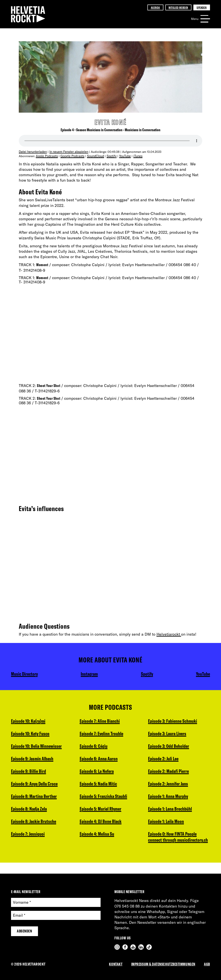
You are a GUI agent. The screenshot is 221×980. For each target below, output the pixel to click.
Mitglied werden (178, 7)
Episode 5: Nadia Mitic (99, 773)
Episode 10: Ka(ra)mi (29, 721)
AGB (207, 964)
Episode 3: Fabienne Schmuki (106, 838)
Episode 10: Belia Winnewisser (38, 747)
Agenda (155, 7)
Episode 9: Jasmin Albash (34, 760)
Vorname (22, 902)
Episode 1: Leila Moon (167, 799)
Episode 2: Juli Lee (164, 734)
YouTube (122, 156)
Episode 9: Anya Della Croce (36, 786)
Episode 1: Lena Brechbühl (172, 786)
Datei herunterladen (32, 151)
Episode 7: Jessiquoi (29, 838)
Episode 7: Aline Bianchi (32, 851)
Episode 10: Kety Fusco (31, 734)
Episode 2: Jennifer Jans (169, 760)
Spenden (202, 7)
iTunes (135, 156)
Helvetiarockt (169, 634)
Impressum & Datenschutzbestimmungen (163, 964)
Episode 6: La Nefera (98, 760)
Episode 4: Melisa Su (98, 825)
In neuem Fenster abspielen (67, 151)
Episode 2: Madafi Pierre (170, 747)
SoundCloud (93, 156)
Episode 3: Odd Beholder (170, 721)
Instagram (90, 673)
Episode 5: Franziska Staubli (105, 786)
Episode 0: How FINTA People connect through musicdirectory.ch (174, 819)
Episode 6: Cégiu (94, 734)
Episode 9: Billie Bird (29, 773)
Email (19, 915)
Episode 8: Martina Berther (35, 799)
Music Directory (25, 673)
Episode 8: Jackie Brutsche (35, 825)
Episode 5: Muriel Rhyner (102, 799)
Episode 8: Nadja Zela (30, 812)
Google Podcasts (71, 156)
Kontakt (116, 964)
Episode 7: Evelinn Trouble (103, 721)
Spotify (109, 156)
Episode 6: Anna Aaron (100, 747)
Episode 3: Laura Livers (100, 851)
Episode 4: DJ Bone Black (102, 812)
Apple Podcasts (46, 156)
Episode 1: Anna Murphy (170, 773)
